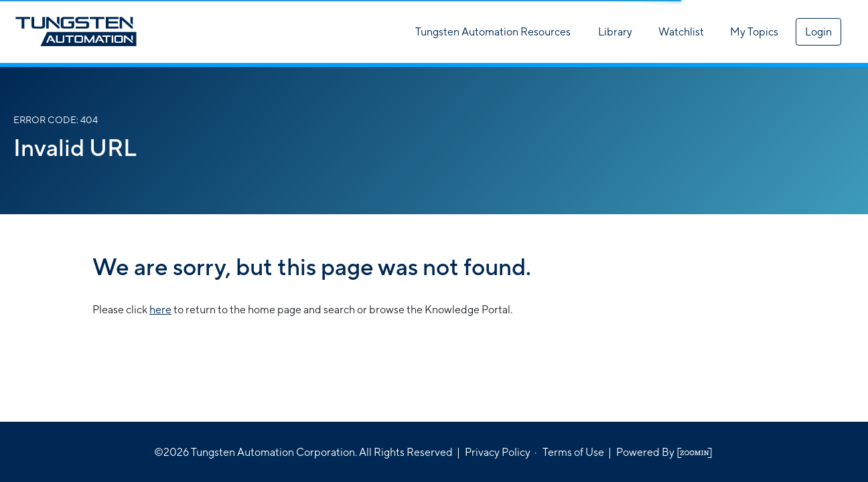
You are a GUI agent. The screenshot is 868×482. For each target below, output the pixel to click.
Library (615, 32)
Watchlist (681, 32)
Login (818, 32)
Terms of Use (573, 452)
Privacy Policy (498, 452)
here (160, 310)
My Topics (754, 32)
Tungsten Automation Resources (493, 32)
